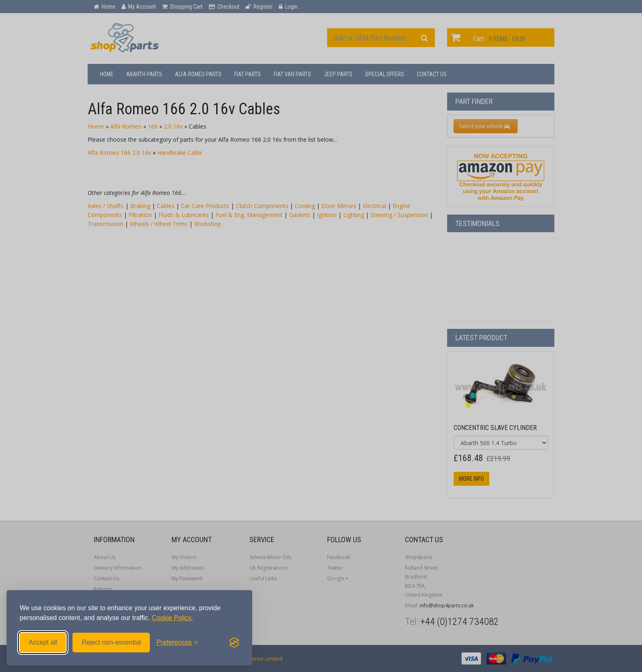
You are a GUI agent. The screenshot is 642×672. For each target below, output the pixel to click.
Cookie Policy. (172, 618)
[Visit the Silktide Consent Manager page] (234, 643)
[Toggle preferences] (177, 643)
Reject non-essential (111, 642)
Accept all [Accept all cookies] (43, 642)
